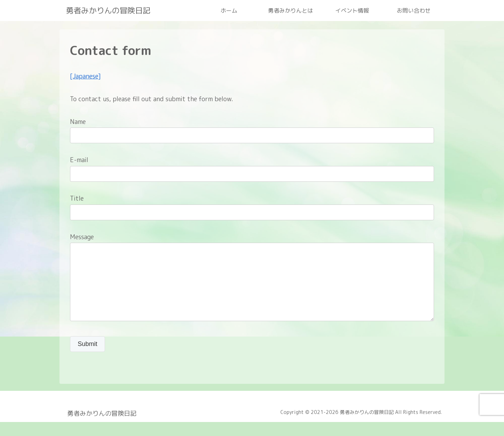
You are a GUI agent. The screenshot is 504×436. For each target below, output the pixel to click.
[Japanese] (85, 76)
